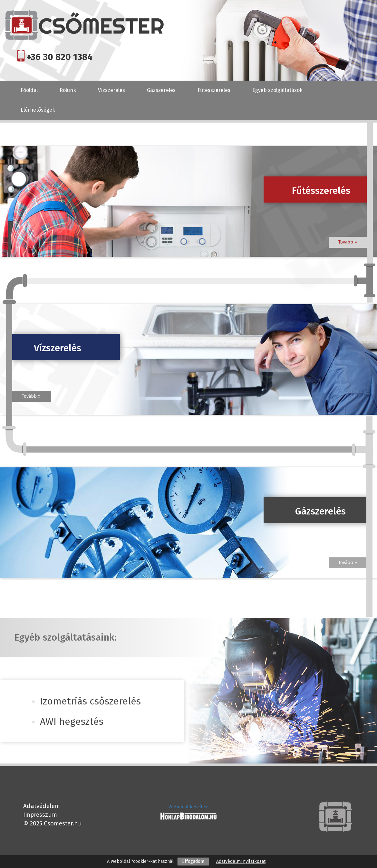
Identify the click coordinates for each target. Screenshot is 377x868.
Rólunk (68, 90)
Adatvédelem (42, 806)
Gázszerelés (161, 90)
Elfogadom (193, 861)
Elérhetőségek (38, 110)
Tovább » (348, 242)
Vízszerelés (111, 90)
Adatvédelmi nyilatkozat (241, 861)
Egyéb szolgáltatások (277, 90)
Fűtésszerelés (214, 90)
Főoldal (29, 90)
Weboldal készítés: (188, 807)
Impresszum (40, 815)
